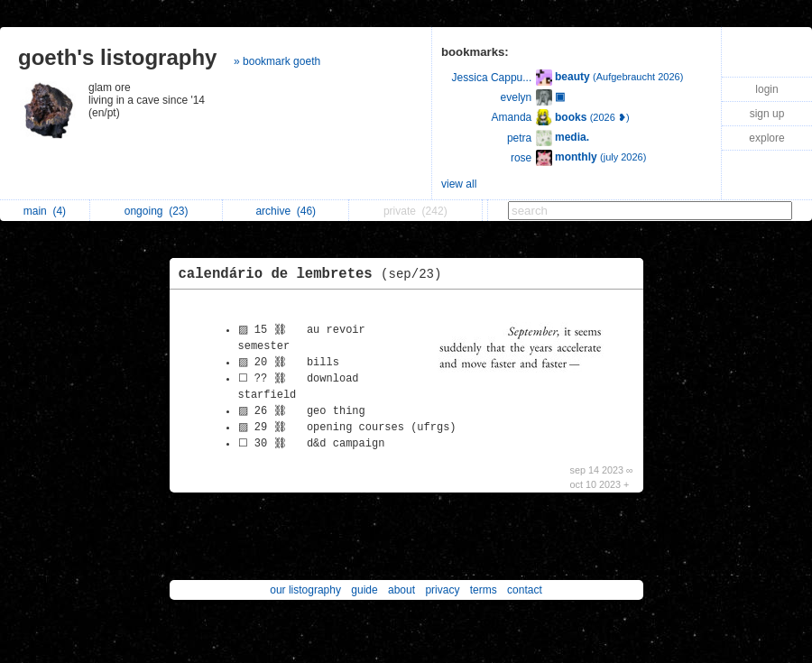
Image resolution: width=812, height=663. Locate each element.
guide (364, 590)
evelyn (517, 97)
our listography (305, 590)
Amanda (512, 117)
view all (459, 184)
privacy (442, 590)
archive (286, 211)
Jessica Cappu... (492, 78)
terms (484, 590)
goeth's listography (117, 57)
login (766, 89)
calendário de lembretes (315, 274)
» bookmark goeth (277, 61)
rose (521, 158)
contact (525, 590)
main (45, 211)
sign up (767, 114)
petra (519, 138)
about (401, 590)
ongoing (157, 211)
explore (766, 138)
